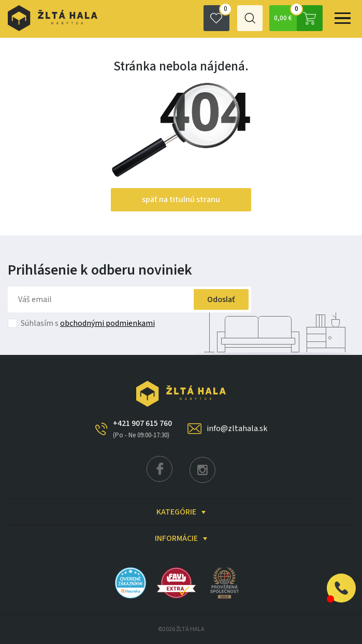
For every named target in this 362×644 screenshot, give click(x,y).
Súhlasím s (88, 323)
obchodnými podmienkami (107, 323)
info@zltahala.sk (237, 428)
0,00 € (298, 18)
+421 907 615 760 (142, 429)
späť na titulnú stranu (181, 199)
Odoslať (219, 299)
